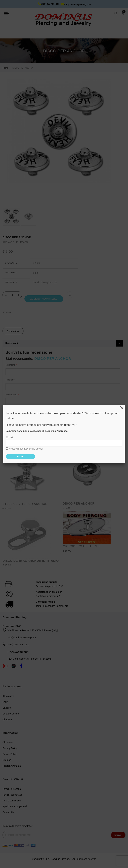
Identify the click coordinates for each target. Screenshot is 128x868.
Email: (10, 437)
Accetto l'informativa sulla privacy (26, 449)
